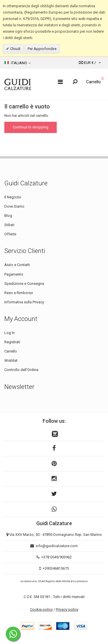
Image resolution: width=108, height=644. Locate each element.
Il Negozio (13, 197)
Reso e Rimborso (19, 293)
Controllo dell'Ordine (21, 370)
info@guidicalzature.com (57, 546)
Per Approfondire (42, 49)
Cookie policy (41, 609)
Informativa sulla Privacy (24, 302)
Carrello (11, 351)
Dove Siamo (14, 206)
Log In (10, 333)
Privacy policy (67, 609)
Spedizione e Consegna (24, 284)
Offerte (10, 234)
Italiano (17, 63)
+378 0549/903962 (56, 557)
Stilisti (9, 225)
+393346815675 (56, 568)
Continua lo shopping (31, 127)
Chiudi (15, 49)
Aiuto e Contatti (17, 265)
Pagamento (14, 274)
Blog (8, 216)
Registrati (12, 342)
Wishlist (11, 360)
